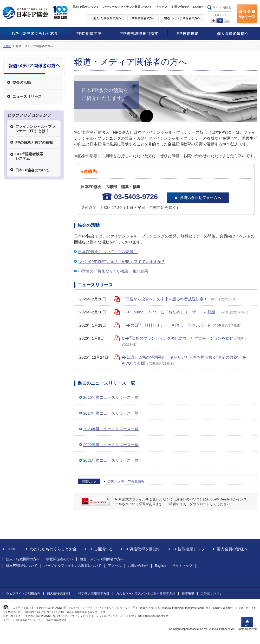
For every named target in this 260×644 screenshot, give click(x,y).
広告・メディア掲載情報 (126, 482)
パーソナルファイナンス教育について (128, 7)
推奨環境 (188, 594)
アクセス (162, 7)
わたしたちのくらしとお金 (53, 549)
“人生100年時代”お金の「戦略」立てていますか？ (122, 262)
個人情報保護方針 (59, 594)
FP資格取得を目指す (143, 549)
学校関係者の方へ (60, 559)
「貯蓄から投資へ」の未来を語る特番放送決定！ (165, 299)
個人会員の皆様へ (232, 549)
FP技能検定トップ (188, 549)
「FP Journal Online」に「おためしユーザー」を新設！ (170, 312)
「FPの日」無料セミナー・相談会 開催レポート (166, 325)
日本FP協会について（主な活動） (108, 252)
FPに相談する (101, 549)
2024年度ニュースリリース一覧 (111, 413)
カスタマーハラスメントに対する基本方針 (146, 594)
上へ (247, 622)
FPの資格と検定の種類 (34, 143)
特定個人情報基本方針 (94, 594)
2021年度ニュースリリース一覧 (111, 460)
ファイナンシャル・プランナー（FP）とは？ (35, 129)
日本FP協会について (86, 7)
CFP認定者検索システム (29, 156)
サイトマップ (182, 566)
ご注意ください (212, 594)
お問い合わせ (180, 7)
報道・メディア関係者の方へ (102, 559)
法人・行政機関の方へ (23, 559)
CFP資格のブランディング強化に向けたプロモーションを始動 (177, 338)
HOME (7, 46)
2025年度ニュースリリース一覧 (111, 397)
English (198, 7)
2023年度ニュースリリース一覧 (111, 429)
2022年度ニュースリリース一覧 (111, 445)
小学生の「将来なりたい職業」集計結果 (113, 271)
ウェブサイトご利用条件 (23, 594)
